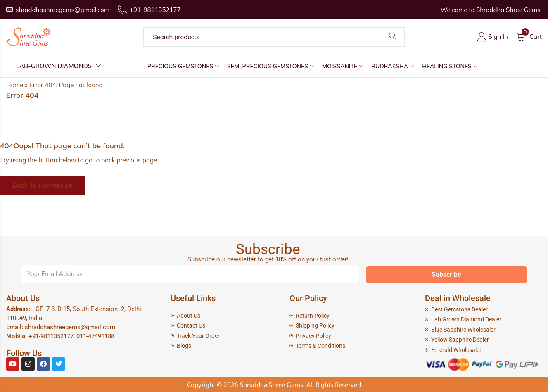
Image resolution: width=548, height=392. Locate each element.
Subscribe (446, 274)
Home (15, 85)
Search (393, 37)
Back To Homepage (42, 185)
